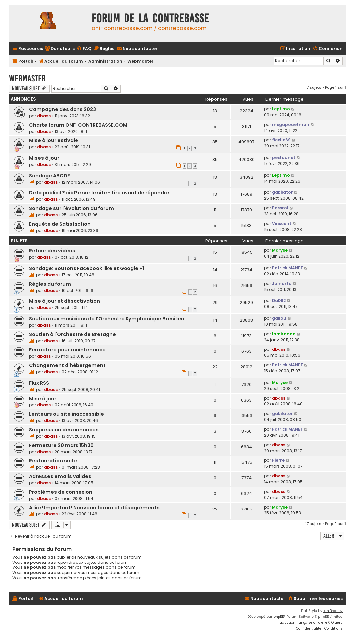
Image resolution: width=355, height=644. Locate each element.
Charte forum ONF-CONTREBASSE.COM (78, 125)
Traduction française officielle (302, 623)
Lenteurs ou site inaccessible (67, 414)
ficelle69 (281, 140)
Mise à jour (43, 399)
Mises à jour (44, 158)
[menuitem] (60, 49)
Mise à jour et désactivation (65, 301)
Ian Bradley (333, 611)
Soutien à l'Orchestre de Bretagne (73, 334)
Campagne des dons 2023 (63, 109)
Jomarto (282, 283)
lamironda (284, 334)
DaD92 (279, 301)
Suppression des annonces (64, 430)
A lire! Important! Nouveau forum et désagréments (94, 508)
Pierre (278, 460)
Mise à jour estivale (54, 140)
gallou (279, 318)
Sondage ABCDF (50, 176)
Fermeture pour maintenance (67, 350)
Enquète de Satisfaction (60, 224)
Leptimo (281, 109)
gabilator (282, 192)
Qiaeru (337, 623)
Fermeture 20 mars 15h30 (61, 445)
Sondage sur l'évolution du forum (72, 208)
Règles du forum (50, 284)
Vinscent (282, 223)
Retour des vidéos (52, 251)
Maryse (280, 250)
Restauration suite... (55, 461)
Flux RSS (39, 383)
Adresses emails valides (60, 476)
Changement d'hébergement (67, 365)
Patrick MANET (287, 268)
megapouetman (291, 124)
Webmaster (27, 78)
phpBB (279, 617)
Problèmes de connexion (61, 492)
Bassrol (280, 208)
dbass (44, 116)
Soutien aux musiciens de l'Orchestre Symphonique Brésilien (107, 319)
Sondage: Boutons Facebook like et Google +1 (87, 268)
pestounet (284, 158)
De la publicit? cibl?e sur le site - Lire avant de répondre (99, 193)
